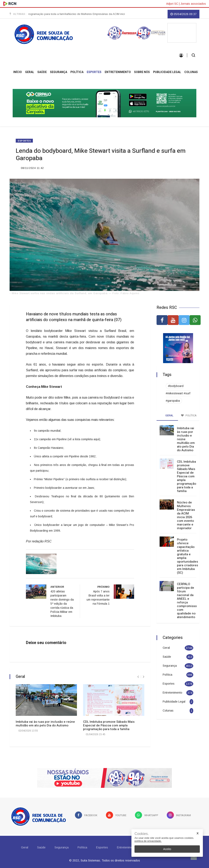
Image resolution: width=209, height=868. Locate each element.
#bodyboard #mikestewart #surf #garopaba (178, 393)
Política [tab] (189, 415)
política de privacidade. (148, 841)
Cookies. (142, 834)
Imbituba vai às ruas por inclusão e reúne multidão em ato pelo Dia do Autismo (45, 724)
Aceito (167, 849)
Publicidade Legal (167, 72)
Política (77, 72)
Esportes (94, 72)
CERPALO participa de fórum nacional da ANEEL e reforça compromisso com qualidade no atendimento (187, 601)
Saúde (42, 72)
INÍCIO (18, 72)
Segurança (59, 72)
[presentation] (138, 677)
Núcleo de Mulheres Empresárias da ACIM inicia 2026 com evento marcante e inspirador (186, 515)
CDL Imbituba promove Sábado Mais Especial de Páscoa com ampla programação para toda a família (109, 725)
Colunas (191, 72)
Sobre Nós (142, 72)
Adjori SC (172, 4)
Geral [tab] (167, 415)
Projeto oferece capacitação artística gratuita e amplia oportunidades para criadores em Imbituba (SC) (187, 556)
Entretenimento (118, 72)
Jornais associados (193, 4)
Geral (30, 72)
